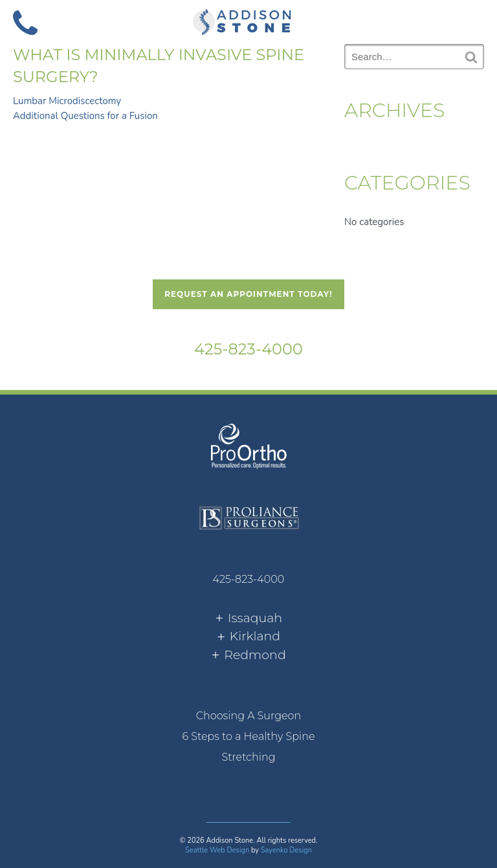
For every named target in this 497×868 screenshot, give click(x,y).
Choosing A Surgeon (249, 716)
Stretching (248, 757)
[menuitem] (248, 716)
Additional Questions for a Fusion (85, 116)
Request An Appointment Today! (248, 294)
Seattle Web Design (217, 850)
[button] (472, 21)
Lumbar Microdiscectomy (67, 101)
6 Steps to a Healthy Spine (248, 736)
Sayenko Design (286, 850)
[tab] (248, 619)
